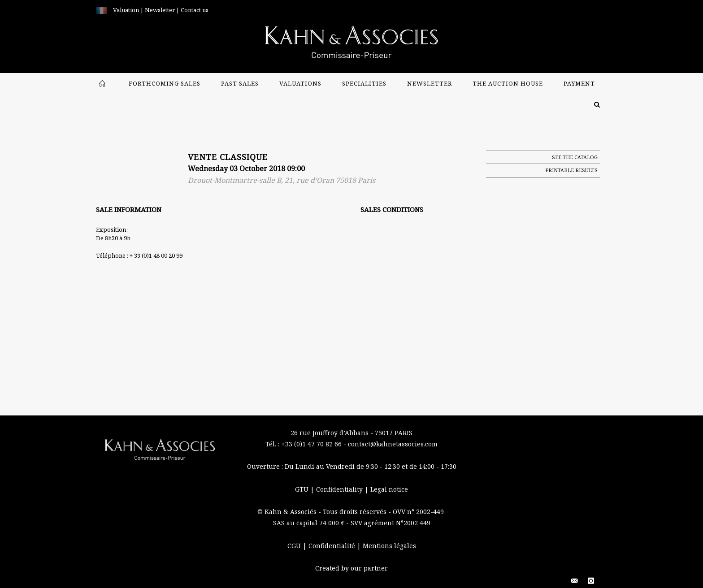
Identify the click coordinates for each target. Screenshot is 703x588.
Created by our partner (351, 568)
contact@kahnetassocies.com (393, 444)
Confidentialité (333, 546)
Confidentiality (340, 489)
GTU (303, 489)
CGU (295, 546)
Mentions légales (389, 546)
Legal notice (389, 489)
